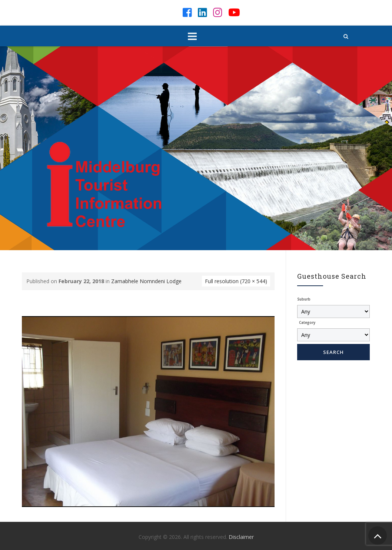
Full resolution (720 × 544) (236, 281)
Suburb (304, 299)
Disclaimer (241, 537)
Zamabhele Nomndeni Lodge (146, 281)
